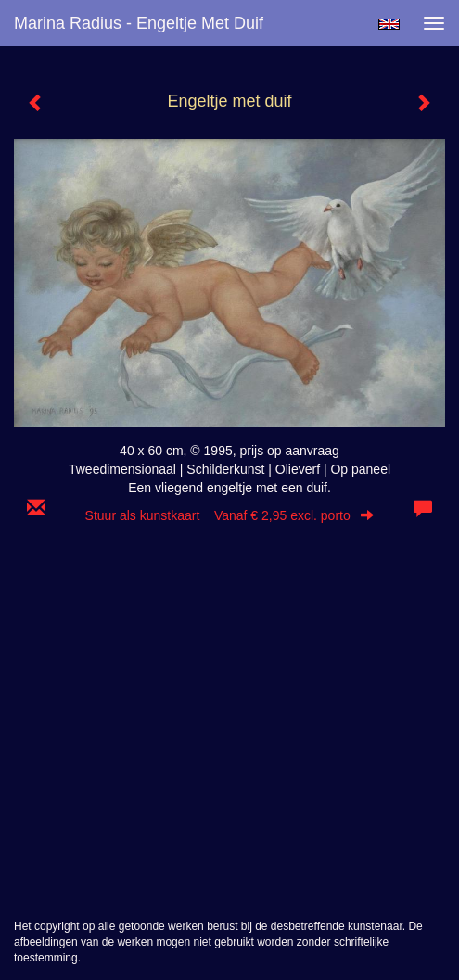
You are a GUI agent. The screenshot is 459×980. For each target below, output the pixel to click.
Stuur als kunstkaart (230, 515)
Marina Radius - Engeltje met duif (139, 23)
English (389, 24)
